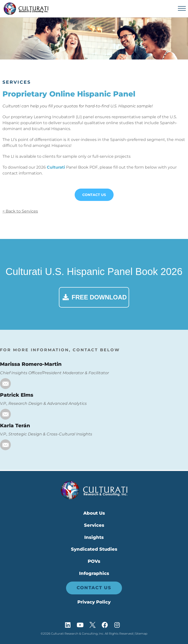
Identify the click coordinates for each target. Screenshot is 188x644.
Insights (94, 537)
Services (17, 82)
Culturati (56, 167)
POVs (94, 561)
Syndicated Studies (94, 549)
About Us (94, 513)
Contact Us (94, 195)
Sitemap (141, 634)
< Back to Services (20, 211)
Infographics (94, 573)
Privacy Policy (94, 602)
